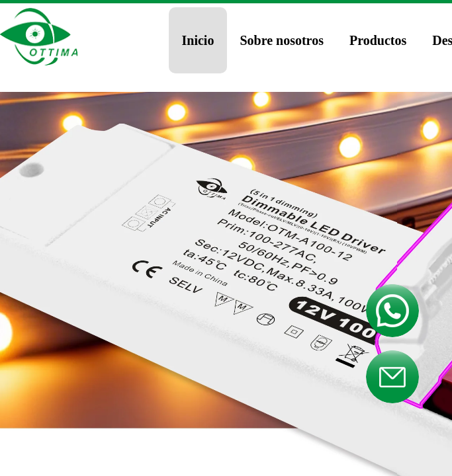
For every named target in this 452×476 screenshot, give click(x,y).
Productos (378, 40)
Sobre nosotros (282, 40)
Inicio (198, 40)
